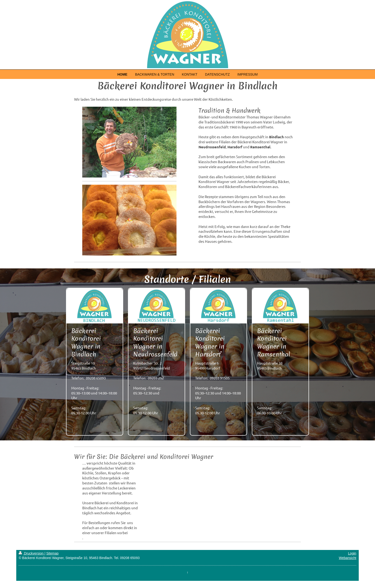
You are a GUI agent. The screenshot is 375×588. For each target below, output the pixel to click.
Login (352, 553)
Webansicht (348, 558)
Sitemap (52, 553)
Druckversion (31, 553)
